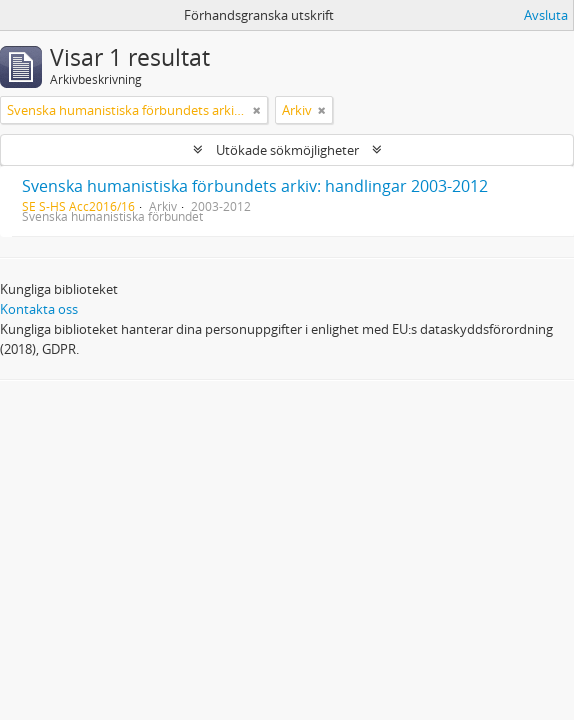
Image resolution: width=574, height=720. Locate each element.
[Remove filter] (257, 110)
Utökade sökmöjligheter (287, 150)
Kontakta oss (39, 309)
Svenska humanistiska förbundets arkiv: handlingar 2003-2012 (255, 186)
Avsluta (546, 15)
